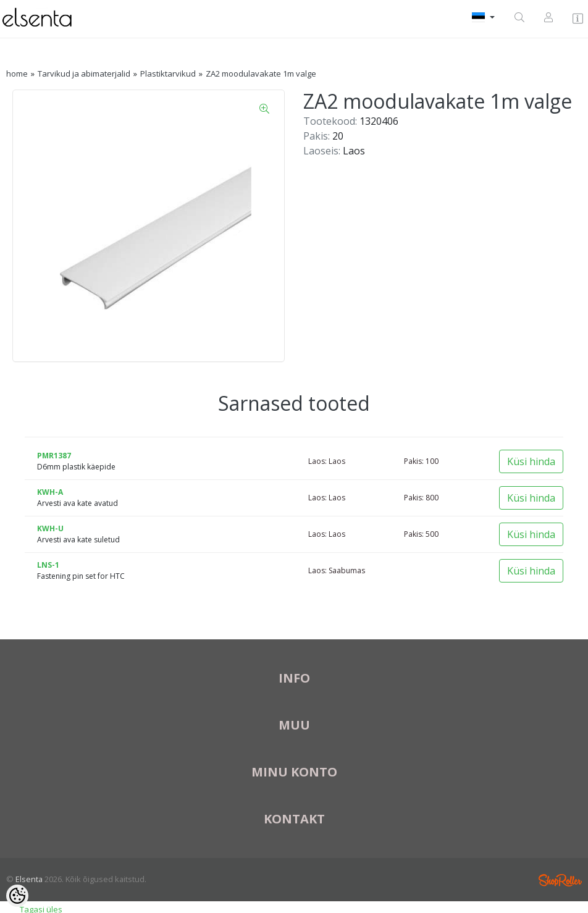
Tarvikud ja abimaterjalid (84, 74)
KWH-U (50, 528)
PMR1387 (54, 456)
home (17, 74)
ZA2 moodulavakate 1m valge (261, 74)
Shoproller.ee (560, 880)
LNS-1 (48, 565)
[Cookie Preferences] (17, 896)
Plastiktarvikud (168, 74)
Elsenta (29, 879)
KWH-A (50, 492)
